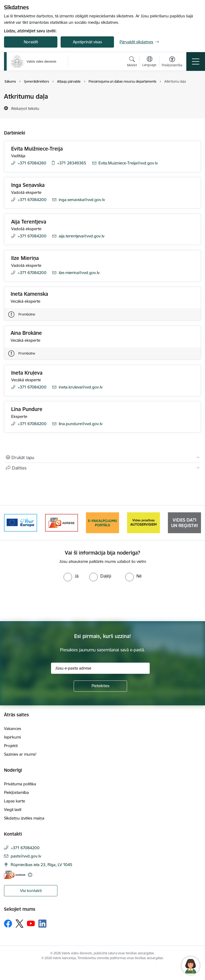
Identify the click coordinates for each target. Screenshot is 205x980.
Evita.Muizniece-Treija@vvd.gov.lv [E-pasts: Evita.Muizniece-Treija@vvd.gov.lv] (128, 163)
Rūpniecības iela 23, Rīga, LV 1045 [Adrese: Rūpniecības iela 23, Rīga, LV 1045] (42, 865)
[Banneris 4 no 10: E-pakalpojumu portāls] (102, 522)
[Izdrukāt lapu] (102, 458)
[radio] (71, 576)
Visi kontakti (31, 891)
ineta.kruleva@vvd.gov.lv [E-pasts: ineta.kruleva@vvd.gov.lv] (81, 387)
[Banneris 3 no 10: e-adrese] (62, 522)
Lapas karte (15, 801)
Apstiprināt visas (87, 42)
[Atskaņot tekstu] (25, 108)
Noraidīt (31, 42)
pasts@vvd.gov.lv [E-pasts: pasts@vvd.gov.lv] (26, 856)
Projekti (11, 746)
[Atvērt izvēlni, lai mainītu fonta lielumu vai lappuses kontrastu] (172, 62)
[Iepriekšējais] (10, 523)
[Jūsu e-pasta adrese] (100, 668)
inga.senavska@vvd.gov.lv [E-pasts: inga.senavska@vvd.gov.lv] (82, 200)
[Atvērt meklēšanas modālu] (132, 62)
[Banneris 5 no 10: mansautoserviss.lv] (144, 522)
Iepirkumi (12, 737)
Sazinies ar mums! (20, 754)
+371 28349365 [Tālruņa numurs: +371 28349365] (72, 163)
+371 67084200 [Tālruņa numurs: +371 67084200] (32, 200)
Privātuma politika (20, 784)
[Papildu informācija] (30, 875)
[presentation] (45, 601)
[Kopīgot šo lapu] (102, 468)
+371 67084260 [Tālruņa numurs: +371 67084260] (32, 163)
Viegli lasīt (13, 810)
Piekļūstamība (16, 792)
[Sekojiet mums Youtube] (31, 923)
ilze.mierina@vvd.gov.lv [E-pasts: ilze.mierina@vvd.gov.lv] (79, 273)
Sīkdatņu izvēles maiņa (24, 818)
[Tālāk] (195, 523)
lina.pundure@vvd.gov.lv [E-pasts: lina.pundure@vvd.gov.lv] (81, 424)
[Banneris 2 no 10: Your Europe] (21, 522)
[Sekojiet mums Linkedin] (42, 924)
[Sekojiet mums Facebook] (8, 924)
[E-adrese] (15, 875)
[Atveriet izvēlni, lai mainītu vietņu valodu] (149, 62)
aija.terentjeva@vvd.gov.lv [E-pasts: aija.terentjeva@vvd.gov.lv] (82, 236)
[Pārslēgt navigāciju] (196, 62)
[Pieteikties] (100, 686)
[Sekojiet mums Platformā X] (19, 924)
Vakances (13, 729)
